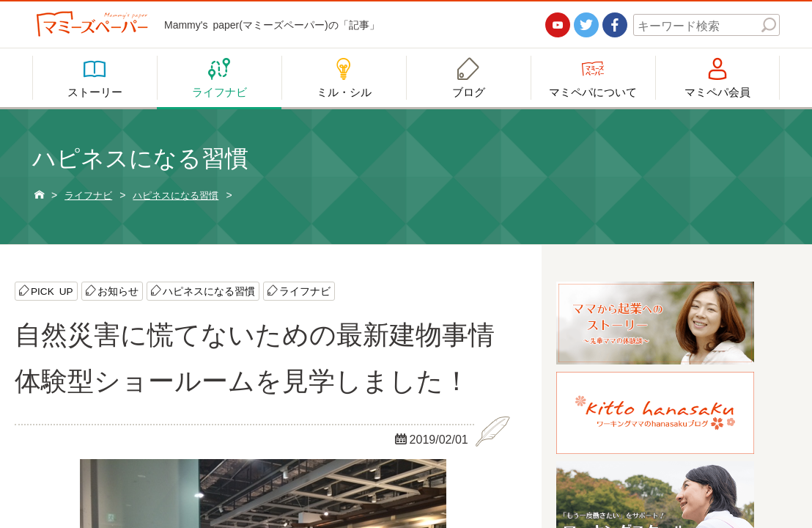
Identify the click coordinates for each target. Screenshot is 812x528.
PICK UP (52, 291)
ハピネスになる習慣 (210, 291)
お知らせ (119, 291)
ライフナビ (306, 291)
